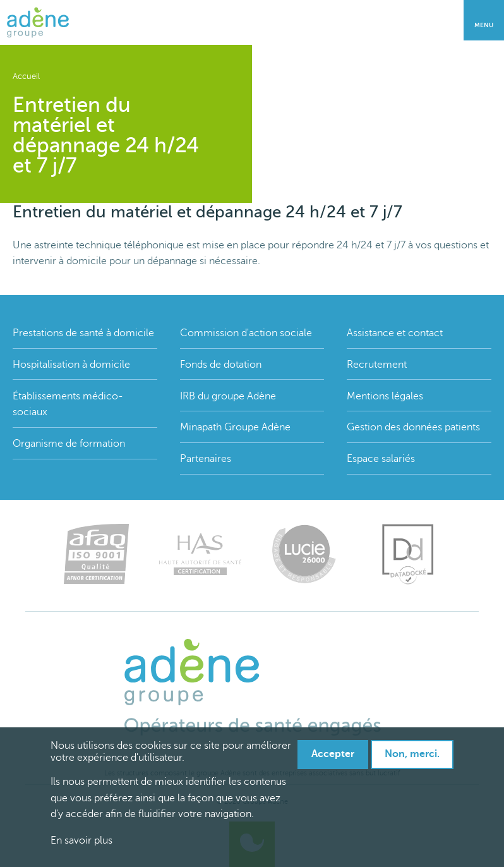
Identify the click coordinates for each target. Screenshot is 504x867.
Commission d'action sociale (246, 333)
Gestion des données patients (413, 427)
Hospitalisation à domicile (71, 365)
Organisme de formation (69, 444)
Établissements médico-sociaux (68, 404)
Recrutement (377, 365)
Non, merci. (412, 754)
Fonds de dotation (221, 365)
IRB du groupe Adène (228, 396)
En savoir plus (81, 840)
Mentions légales (385, 396)
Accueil (26, 76)
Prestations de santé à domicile (83, 333)
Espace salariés (381, 459)
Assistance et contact (395, 333)
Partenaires (206, 459)
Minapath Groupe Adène (235, 427)
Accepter (333, 754)
